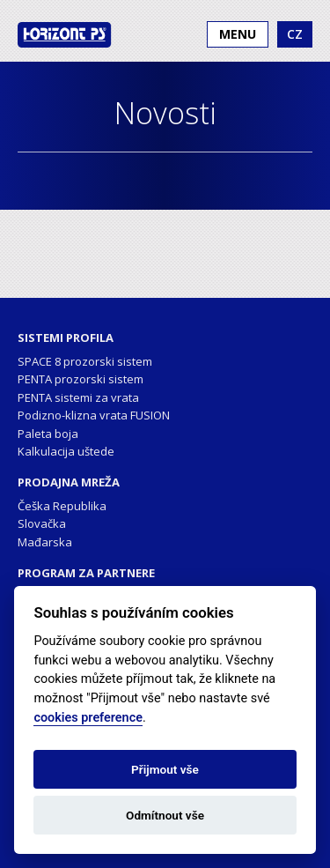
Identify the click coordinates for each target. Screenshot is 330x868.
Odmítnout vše (165, 815)
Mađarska (45, 542)
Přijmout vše (165, 769)
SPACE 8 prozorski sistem (85, 361)
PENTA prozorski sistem (81, 379)
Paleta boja (48, 434)
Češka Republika (62, 506)
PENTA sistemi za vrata (78, 397)
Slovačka (42, 523)
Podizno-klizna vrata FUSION (94, 415)
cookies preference (88, 718)
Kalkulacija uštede (66, 451)
